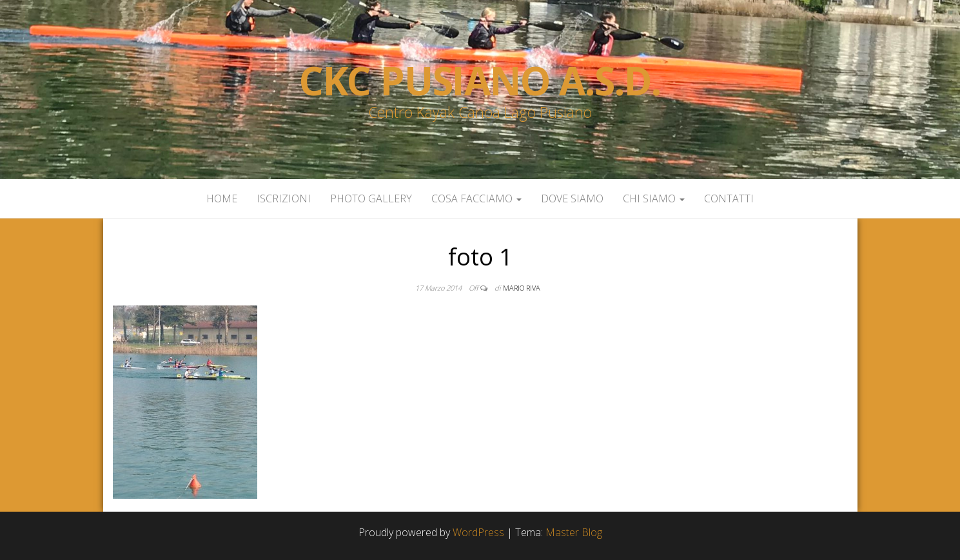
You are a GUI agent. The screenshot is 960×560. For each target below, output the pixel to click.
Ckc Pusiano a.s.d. (480, 81)
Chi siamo (654, 198)
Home (222, 198)
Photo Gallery (371, 198)
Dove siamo (572, 198)
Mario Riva (522, 288)
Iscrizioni (284, 198)
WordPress (478, 532)
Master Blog (574, 532)
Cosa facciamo (476, 198)
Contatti (729, 198)
